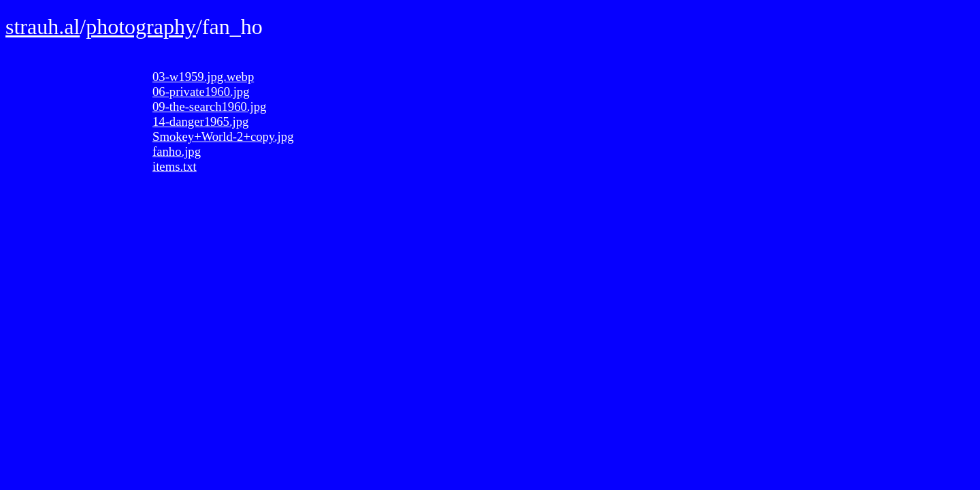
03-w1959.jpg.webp (203, 77)
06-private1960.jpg (201, 92)
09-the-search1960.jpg (209, 107)
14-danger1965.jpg (200, 121)
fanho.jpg (177, 151)
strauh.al (43, 27)
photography (141, 27)
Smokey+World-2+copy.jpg (223, 136)
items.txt (175, 166)
